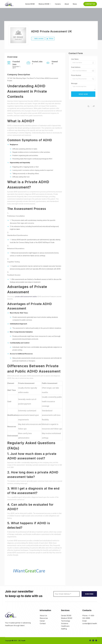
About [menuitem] (67, 4)
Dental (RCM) (66, 616)
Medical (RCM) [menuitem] (45, 4)
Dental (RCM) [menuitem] (30, 4)
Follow (50, 39)
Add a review (38, 39)
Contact (43, 623)
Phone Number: (76, 75)
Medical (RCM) (67, 618)
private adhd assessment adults (26, 297)
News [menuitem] (75, 4)
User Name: (75, 59)
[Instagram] (96, 640)
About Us (43, 616)
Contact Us (90, 4)
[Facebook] (90, 640)
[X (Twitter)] (93, 640)
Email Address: (76, 67)
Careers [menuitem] (58, 4)
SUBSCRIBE (89, 594)
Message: (74, 83)
